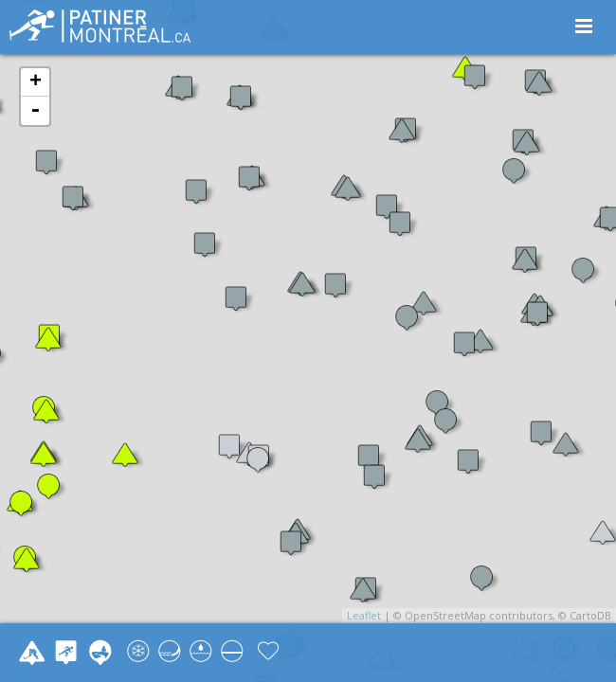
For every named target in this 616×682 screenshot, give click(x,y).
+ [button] (36, 82)
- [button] (35, 111)
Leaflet (364, 615)
